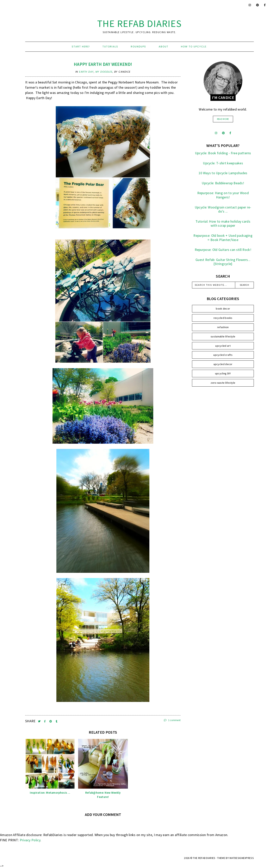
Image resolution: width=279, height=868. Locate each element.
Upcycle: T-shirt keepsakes (223, 163)
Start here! (81, 47)
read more (223, 119)
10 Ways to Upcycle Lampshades (223, 173)
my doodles (104, 72)
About (164, 47)
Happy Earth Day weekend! (103, 64)
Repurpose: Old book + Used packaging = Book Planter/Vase (223, 238)
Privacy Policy (30, 840)
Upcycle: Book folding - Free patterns (223, 153)
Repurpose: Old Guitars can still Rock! (223, 250)
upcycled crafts (223, 355)
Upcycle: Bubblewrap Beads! (223, 183)
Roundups (138, 47)
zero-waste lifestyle (223, 383)
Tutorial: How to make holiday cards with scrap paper (223, 223)
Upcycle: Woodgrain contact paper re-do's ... (223, 209)
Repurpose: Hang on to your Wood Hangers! (223, 195)
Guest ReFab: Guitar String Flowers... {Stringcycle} (223, 262)
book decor (223, 309)
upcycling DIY (223, 373)
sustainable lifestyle (223, 336)
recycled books (223, 318)
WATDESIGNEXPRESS (242, 858)
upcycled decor (223, 364)
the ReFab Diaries (139, 24)
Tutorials (110, 47)
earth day (86, 72)
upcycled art (223, 346)
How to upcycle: (194, 47)
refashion (223, 327)
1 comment (172, 720)
